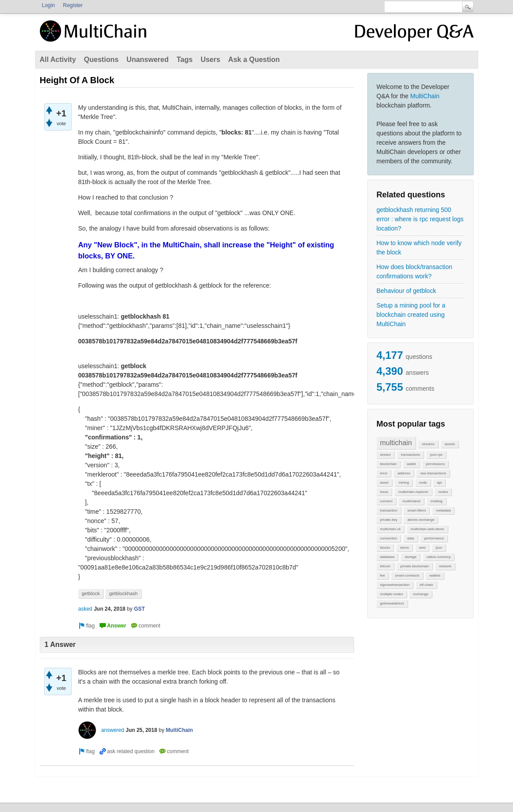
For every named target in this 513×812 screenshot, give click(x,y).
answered (112, 730)
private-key (389, 520)
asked (85, 609)
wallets (435, 575)
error (384, 473)
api (439, 483)
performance (434, 538)
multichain (396, 443)
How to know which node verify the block (419, 248)
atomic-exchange (421, 520)
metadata (443, 510)
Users (210, 60)
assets (450, 444)
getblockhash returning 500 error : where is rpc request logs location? (420, 219)
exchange (421, 594)
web (422, 548)
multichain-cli (390, 529)
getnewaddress (392, 603)
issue (384, 492)
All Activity (58, 60)
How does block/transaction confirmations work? (415, 271)
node (423, 483)
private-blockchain (414, 566)
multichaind (411, 501)
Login (48, 5)
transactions (411, 455)
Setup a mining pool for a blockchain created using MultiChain (411, 315)
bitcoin (385, 566)
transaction (389, 510)
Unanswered (148, 60)
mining (404, 483)
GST (140, 609)
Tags (185, 60)
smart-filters (417, 510)
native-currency (439, 557)
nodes (443, 492)
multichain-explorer (413, 492)
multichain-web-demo (428, 529)
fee (383, 575)
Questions (101, 60)
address (404, 473)
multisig (437, 501)
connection (389, 538)
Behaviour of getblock (407, 291)
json (439, 548)
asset (384, 483)
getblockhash (123, 593)
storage (411, 557)
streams (428, 444)
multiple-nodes (392, 594)
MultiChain (425, 96)
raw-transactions (433, 473)
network (445, 566)
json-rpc (436, 455)
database (388, 557)
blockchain (389, 464)
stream (386, 455)
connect (386, 501)
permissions (435, 464)
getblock (91, 593)
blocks (385, 548)
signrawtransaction (395, 585)
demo (405, 548)
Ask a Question (254, 60)
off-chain (426, 585)
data (411, 538)
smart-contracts (407, 575)
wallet (411, 464)
